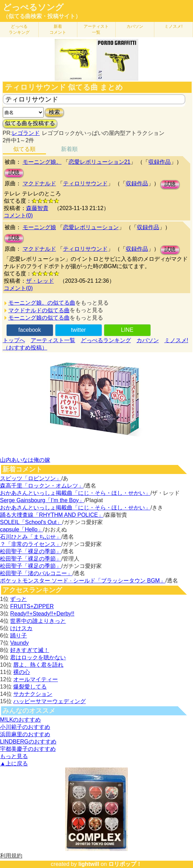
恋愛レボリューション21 (100, 162)
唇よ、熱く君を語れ (38, 665)
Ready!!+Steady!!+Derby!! (42, 614)
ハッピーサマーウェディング (49, 701)
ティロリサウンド (85, 183)
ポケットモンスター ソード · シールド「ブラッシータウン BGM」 (83, 581)
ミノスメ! (173, 26)
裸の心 (22, 672)
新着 (58, 29)
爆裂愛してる (30, 687)
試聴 (14, 173)
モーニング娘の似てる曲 (39, 318)
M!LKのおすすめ (20, 720)
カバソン (135, 26)
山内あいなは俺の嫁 (25, 460)
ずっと (18, 599)
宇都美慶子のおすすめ (28, 749)
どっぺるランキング (106, 340)
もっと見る (14, 756)
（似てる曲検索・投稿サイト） (42, 16)
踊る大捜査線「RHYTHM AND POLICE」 (52, 515)
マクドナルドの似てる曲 (39, 310)
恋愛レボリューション (91, 227)
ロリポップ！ (125, 864)
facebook (30, 330)
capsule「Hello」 (22, 529)
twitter (79, 330)
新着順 (69, 149)
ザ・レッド (40, 281)
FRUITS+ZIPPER (32, 606)
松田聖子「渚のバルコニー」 (36, 573)
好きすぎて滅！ (30, 650)
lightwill (89, 864)
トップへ (14, 340)
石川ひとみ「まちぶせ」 (31, 537)
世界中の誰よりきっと (38, 621)
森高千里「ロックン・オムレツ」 (42, 486)
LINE (127, 330)
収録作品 (160, 162)
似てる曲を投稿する (30, 123)
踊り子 (18, 636)
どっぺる (19, 29)
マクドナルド (39, 183)
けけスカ (21, 628)
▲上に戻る (14, 763)
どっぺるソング (33, 7)
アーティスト (96, 29)
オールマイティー (36, 679)
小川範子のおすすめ (25, 727)
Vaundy (19, 643)
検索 (54, 112)
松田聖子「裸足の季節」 (31, 551)
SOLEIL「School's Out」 (31, 522)
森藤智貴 (37, 208)
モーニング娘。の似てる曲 (42, 303)
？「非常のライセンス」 (31, 544)
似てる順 (24, 149)
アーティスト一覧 (53, 340)
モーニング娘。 (42, 162)
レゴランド (26, 133)
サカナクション (33, 694)
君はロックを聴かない (38, 657)
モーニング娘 (39, 227)
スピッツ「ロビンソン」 (31, 478)
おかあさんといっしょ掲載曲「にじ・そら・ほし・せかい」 (75, 493)
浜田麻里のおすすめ (25, 734)
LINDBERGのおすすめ (28, 742)
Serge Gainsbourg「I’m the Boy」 (42, 500)
